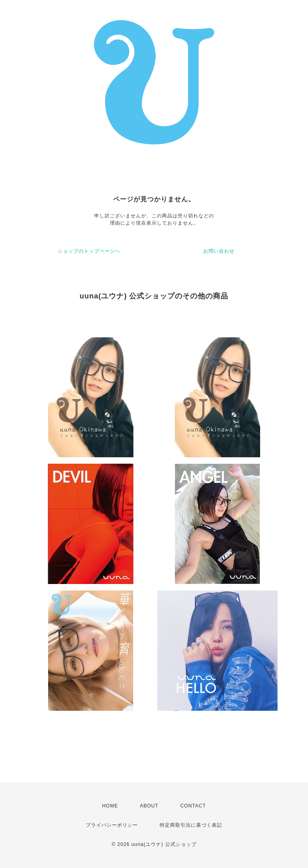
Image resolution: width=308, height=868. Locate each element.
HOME (110, 806)
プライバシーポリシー (112, 825)
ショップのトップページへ (89, 251)
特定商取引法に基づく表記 (191, 825)
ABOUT (149, 806)
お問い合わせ (219, 251)
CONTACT (193, 806)
